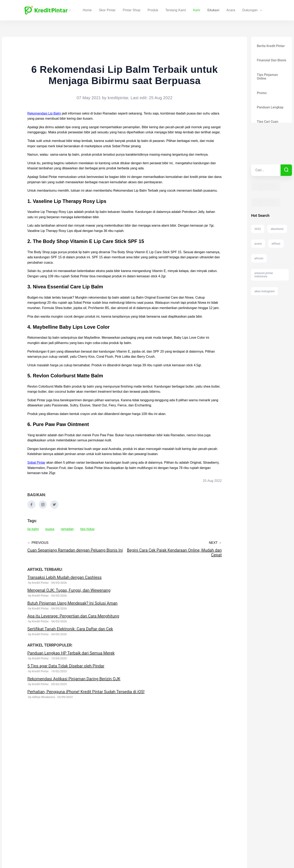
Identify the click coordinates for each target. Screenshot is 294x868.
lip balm (33, 529)
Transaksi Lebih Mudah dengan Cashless (64, 577)
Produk (153, 10)
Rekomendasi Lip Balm (44, 113)
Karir (197, 10)
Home (113, 10)
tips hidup (88, 529)
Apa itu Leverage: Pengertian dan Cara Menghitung (74, 616)
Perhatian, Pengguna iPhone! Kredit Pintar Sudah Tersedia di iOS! (87, 692)
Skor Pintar (132, 10)
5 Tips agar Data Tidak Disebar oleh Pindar (66, 666)
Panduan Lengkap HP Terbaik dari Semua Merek (71, 653)
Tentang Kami (176, 10)
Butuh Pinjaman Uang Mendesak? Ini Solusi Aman (72, 603)
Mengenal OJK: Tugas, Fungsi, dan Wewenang (69, 590)
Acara (231, 10)
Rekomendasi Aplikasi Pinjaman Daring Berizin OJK (74, 679)
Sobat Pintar (36, 463)
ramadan (68, 529)
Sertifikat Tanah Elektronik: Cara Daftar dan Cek (71, 629)
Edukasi (214, 10)
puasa (50, 529)
